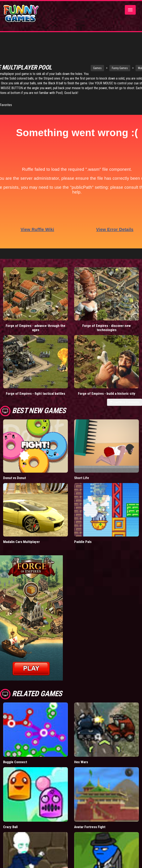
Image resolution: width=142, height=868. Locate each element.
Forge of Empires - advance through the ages (35, 328)
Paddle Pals (83, 542)
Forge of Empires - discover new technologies (106, 328)
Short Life (82, 478)
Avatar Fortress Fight (90, 827)
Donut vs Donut (15, 478)
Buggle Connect (15, 762)
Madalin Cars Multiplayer (21, 542)
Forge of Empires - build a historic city (107, 394)
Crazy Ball (10, 827)
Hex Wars (81, 762)
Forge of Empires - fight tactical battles (35, 394)
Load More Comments (125, 402)
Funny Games (126, 68)
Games (103, 68)
